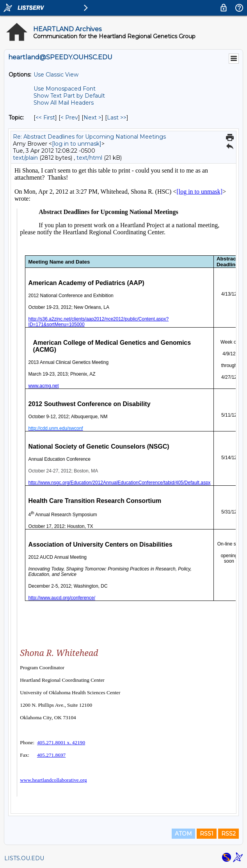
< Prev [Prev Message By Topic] (69, 118)
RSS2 (228, 834)
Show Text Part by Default (69, 96)
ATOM (183, 834)
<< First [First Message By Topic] (45, 118)
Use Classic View (56, 75)
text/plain (25, 158)
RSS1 (207, 834)
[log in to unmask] (77, 144)
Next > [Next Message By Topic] (92, 118)
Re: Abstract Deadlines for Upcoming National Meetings (89, 137)
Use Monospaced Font (65, 89)
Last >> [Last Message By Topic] (117, 118)
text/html (89, 158)
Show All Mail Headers (64, 103)
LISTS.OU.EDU (24, 858)
